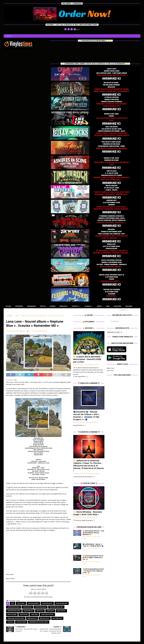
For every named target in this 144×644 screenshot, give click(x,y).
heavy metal (61, 611)
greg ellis (40, 611)
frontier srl (27, 607)
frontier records (14, 607)
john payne (24, 615)
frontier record (62, 603)
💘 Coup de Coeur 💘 (89, 483)
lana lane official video (16, 618)
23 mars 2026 (79, 474)
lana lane (34, 615)
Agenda (53, 306)
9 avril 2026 (78, 517)
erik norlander (33, 603)
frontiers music (41, 607)
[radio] (31, 593)
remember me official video (39, 622)
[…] (87, 376)
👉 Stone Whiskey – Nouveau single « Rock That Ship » (88, 513)
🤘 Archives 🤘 (89, 328)
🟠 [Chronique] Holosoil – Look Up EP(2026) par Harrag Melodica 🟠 (93, 533)
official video (21, 622)
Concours (117, 306)
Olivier (24, 331)
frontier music (47, 603)
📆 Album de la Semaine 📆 (89, 432)
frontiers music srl (56, 607)
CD (30, 331)
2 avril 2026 (78, 422)
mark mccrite (32, 618)
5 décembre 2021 (14, 331)
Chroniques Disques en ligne (89, 527)
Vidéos (99, 306)
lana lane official (47, 615)
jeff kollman (12, 615)
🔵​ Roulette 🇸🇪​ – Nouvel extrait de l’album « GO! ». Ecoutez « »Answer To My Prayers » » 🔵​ (86, 416)
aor (12, 603)
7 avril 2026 (87, 537)
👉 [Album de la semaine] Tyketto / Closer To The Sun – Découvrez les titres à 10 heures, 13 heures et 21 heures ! (89, 466)
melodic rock (45, 618)
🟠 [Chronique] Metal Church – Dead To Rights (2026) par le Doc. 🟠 (93, 557)
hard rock (50, 611)
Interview (19, 306)
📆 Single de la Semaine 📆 (89, 383)
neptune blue (57, 618)
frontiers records (14, 611)
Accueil (8, 306)
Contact (75, 306)
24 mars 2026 (79, 365)
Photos (43, 306)
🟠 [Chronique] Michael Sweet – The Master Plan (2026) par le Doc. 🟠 (93, 571)
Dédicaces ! (64, 306)
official (10, 622)
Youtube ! (129, 306)
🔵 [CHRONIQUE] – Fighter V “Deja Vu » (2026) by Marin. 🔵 (93, 545)
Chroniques (31, 306)
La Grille (88, 306)
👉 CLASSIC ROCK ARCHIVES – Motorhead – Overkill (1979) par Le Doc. (88, 359)
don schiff (21, 603)
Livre (108, 306)
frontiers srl (28, 611)
